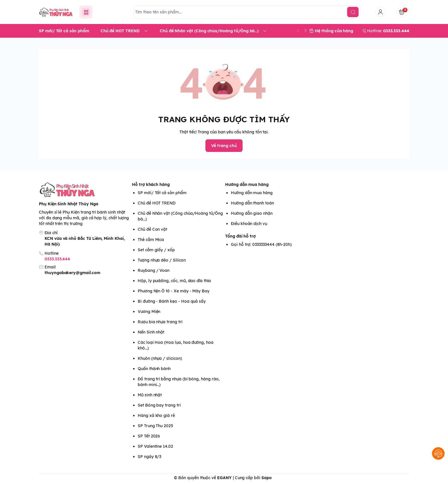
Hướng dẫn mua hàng (247, 184)
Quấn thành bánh (154, 369)
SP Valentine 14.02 (155, 446)
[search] (353, 12)
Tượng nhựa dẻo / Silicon (162, 260)
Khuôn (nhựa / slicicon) (160, 358)
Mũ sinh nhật (150, 395)
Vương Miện (149, 312)
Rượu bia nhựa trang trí (160, 322)
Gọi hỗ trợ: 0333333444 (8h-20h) (261, 244)
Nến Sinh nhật (151, 332)
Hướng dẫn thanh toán (252, 203)
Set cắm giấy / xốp (156, 250)
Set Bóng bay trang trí (159, 405)
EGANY (224, 478)
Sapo (267, 478)
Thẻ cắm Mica (151, 240)
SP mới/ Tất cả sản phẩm (162, 193)
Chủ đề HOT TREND (157, 203)
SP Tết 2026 (149, 436)
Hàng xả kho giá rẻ (156, 415)
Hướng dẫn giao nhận (252, 213)
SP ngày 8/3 (149, 457)
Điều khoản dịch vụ (249, 224)
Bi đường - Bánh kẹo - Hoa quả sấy (172, 301)
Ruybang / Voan (154, 270)
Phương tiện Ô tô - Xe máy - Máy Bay (174, 291)
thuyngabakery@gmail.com (72, 273)
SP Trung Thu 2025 (155, 426)
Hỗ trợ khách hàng (151, 184)
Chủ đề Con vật (152, 229)
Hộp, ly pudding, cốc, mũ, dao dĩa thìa (174, 281)
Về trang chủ (224, 146)
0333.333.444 (57, 259)
